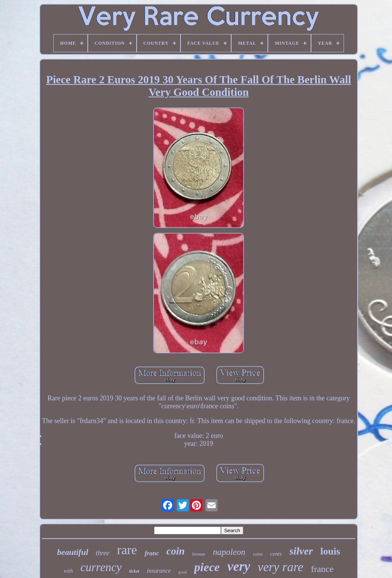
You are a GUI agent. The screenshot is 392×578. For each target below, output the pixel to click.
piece (207, 567)
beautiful (73, 552)
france (322, 569)
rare (127, 550)
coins (257, 554)
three (103, 553)
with (68, 571)
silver (301, 551)
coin (176, 551)
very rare (281, 567)
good (182, 572)
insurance (159, 571)
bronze (199, 554)
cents (276, 554)
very (239, 566)
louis (330, 551)
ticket (135, 571)
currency (101, 567)
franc (152, 553)
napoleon (229, 552)
